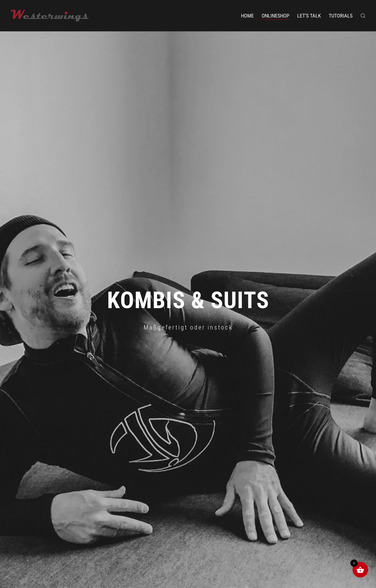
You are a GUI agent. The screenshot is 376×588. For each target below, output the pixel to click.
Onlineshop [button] (275, 16)
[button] (363, 16)
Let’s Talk (309, 16)
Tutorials (341, 16)
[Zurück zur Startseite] (50, 16)
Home (247, 16)
